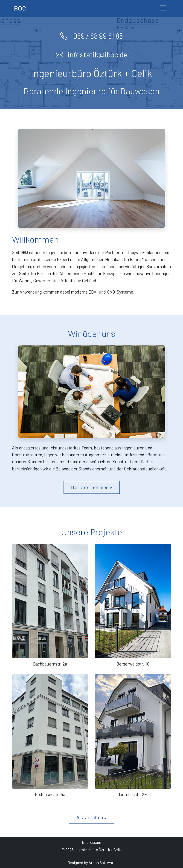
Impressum (91, 842)
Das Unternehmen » (92, 487)
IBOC (19, 8)
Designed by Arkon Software (91, 862)
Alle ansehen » (91, 817)
